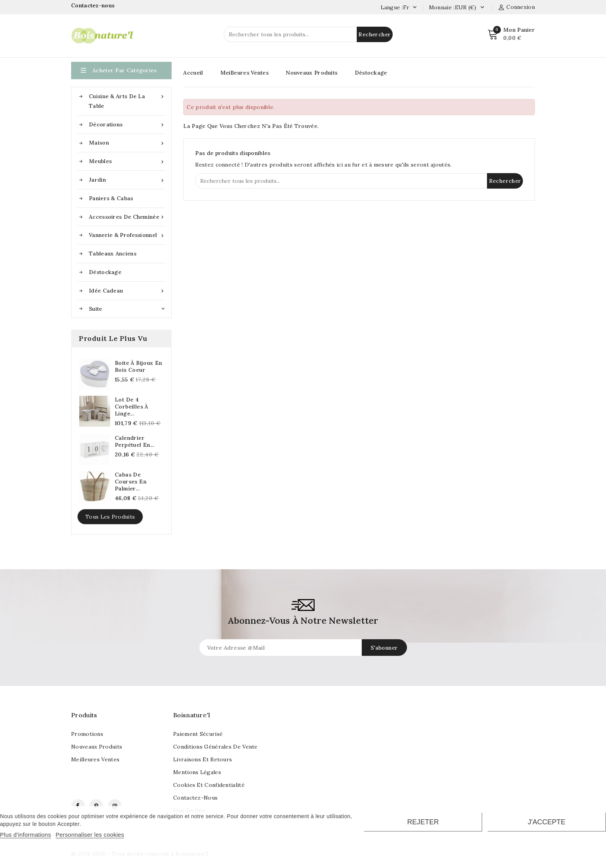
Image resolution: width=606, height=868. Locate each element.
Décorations (127, 125)
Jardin (127, 180)
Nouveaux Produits (312, 73)
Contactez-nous (94, 5)
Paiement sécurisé (198, 734)
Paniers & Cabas (111, 198)
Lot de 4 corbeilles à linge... (132, 407)
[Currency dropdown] (482, 8)
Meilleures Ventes (244, 73)
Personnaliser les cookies (90, 835)
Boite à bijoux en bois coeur (139, 366)
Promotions (87, 734)
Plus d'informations (26, 835)
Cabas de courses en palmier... (131, 482)
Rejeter (423, 822)
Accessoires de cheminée (127, 217)
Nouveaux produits (97, 747)
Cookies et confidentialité (209, 785)
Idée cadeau (127, 291)
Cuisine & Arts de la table (127, 100)
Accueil (193, 73)
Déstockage (105, 272)
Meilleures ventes (95, 759)
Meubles (127, 161)
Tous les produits (110, 517)
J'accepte (547, 822)
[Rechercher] (308, 34)
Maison (127, 143)
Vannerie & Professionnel (127, 235)
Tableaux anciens (113, 254)
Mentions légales (197, 772)
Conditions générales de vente (215, 747)
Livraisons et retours (203, 759)
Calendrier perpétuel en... (134, 441)
